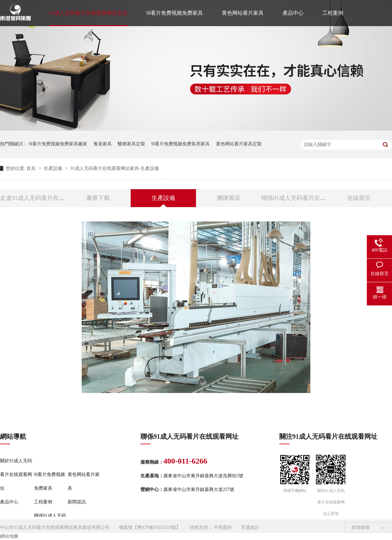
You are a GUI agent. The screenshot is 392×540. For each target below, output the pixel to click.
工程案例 (333, 13)
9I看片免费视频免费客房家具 (181, 144)
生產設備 (54, 168)
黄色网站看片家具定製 (239, 144)
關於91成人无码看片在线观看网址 (16, 475)
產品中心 (293, 13)
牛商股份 (223, 527)
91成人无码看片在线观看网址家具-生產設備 (114, 168)
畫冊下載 (98, 198)
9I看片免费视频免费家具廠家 (58, 144)
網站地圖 (9, 536)
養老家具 (103, 144)
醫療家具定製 (131, 144)
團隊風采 (229, 198)
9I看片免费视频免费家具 (175, 13)
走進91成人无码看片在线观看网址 (44, 198)
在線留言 (359, 198)
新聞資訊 (77, 502)
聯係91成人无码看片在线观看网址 (305, 198)
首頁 (32, 168)
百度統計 (250, 527)
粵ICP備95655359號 (157, 527)
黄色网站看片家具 (243, 13)
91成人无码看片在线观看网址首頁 (88, 13)
